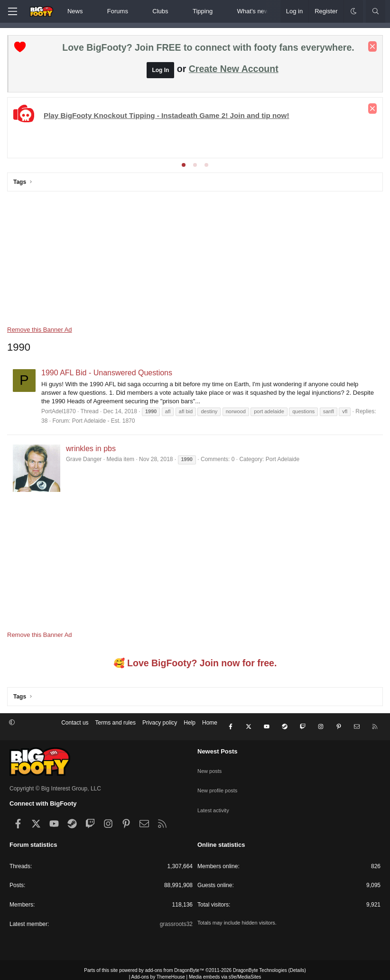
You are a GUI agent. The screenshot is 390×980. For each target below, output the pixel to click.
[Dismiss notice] (372, 46)
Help (190, 723)
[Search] (376, 11)
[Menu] (12, 11)
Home (210, 723)
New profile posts (219, 776)
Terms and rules (116, 723)
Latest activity (215, 792)
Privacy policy (160, 723)
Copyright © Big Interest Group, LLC (55, 781)
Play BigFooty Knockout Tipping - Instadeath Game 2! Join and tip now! (167, 115)
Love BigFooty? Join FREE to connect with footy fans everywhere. (208, 47)
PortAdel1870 (59, 411)
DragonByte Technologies (260, 963)
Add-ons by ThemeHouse (158, 969)
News (75, 11)
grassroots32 (176, 916)
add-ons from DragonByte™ (175, 963)
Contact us (75, 723)
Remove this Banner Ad (40, 330)
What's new (253, 11)
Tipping (203, 11)
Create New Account (234, 69)
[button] (91, 11)
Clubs (160, 11)
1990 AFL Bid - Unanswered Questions (107, 373)
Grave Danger (84, 459)
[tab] (184, 165)
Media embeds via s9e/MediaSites (225, 969)
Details (297, 963)
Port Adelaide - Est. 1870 (104, 421)
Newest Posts (218, 744)
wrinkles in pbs (91, 449)
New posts (211, 759)
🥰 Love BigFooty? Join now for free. (195, 663)
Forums (118, 11)
